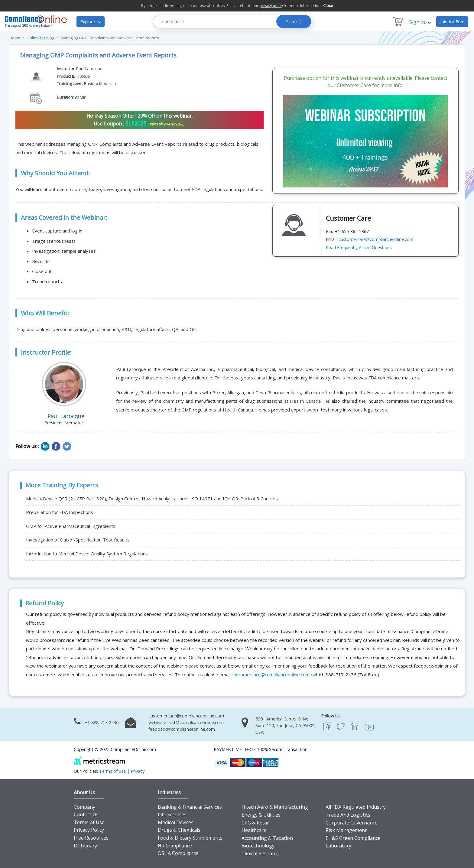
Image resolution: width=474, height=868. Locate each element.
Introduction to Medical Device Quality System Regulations (87, 554)
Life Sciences (172, 814)
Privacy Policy (89, 830)
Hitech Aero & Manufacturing (275, 807)
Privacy (138, 771)
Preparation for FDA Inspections (60, 512)
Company (84, 807)
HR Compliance (175, 846)
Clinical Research (260, 853)
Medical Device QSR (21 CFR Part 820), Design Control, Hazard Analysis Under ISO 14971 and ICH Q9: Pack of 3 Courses (152, 499)
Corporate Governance (352, 823)
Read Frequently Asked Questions (359, 247)
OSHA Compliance (178, 853)
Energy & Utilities (261, 815)
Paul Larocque (89, 69)
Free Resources (91, 838)
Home (15, 38)
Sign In (420, 22)
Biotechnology (258, 846)
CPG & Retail (255, 823)
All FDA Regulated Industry (356, 807)
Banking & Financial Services (190, 807)
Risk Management (346, 830)
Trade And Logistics (348, 815)
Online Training (40, 38)
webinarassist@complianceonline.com (186, 722)
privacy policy (271, 6)
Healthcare (254, 830)
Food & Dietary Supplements (190, 838)
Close (328, 6)
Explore (91, 22)
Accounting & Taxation (267, 838)
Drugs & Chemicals (179, 830)
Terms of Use (89, 822)
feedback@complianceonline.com (182, 729)
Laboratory (338, 846)
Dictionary (85, 846)
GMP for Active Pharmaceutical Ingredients (71, 526)
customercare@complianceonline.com (376, 239)
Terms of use (112, 771)
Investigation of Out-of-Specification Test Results (78, 540)
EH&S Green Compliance (353, 838)
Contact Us (86, 814)
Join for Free (452, 22)
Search (294, 21)
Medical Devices (176, 822)
